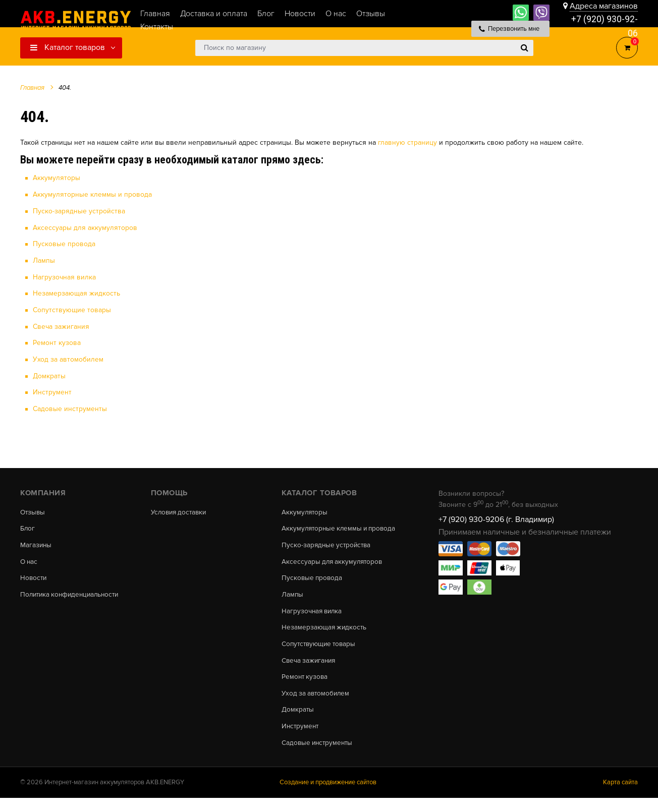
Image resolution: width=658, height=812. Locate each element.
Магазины (36, 544)
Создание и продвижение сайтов (328, 796)
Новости (34, 578)
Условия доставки (181, 510)
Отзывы (33, 510)
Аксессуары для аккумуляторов (85, 227)
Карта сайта (620, 796)
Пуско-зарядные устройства (79, 211)
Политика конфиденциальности (72, 595)
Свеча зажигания (61, 325)
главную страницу (407, 142)
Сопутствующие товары (72, 308)
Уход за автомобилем (68, 357)
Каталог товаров (68, 47)
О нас (30, 561)
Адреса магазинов (604, 6)
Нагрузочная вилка (65, 276)
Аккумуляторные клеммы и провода (92, 194)
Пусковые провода (64, 243)
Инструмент (52, 390)
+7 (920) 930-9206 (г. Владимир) (496, 517)
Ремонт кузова (57, 341)
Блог (28, 527)
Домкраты (49, 374)
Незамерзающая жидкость (76, 292)
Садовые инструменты (70, 407)
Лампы (44, 259)
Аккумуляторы (57, 178)
